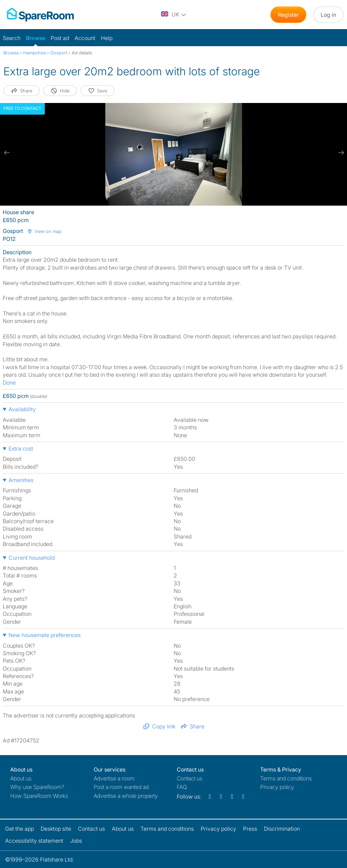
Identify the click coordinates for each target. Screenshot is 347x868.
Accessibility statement (34, 841)
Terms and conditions (286, 778)
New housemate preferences (45, 635)
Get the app (19, 829)
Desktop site (56, 829)
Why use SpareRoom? (37, 787)
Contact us (190, 778)
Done (9, 383)
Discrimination (282, 829)
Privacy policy (277, 787)
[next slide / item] (340, 153)
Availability (22, 409)
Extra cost (21, 449)
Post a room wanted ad (121, 787)
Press (250, 829)
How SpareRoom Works (39, 796)
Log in (328, 15)
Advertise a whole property (126, 796)
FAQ (182, 787)
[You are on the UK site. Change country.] (174, 15)
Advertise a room (114, 778)
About (21, 778)
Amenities (21, 480)
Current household (32, 558)
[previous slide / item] (7, 153)
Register (288, 15)
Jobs (76, 841)
